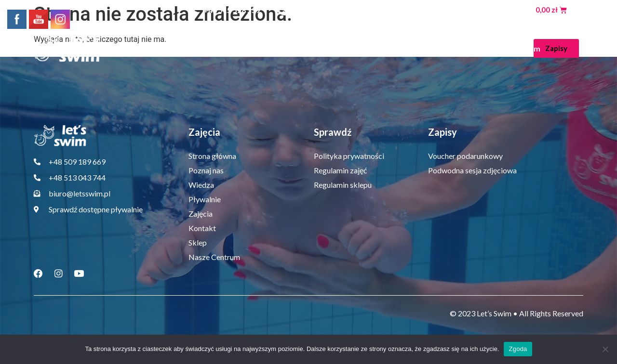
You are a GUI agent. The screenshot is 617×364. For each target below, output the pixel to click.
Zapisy (443, 132)
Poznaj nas (208, 49)
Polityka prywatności (349, 156)
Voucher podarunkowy (465, 156)
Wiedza (264, 49)
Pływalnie (320, 49)
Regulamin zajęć (340, 170)
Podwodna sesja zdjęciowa (472, 170)
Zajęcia (374, 49)
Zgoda (518, 349)
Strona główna (143, 48)
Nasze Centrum (513, 48)
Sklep (461, 48)
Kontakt (421, 48)
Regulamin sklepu (343, 185)
